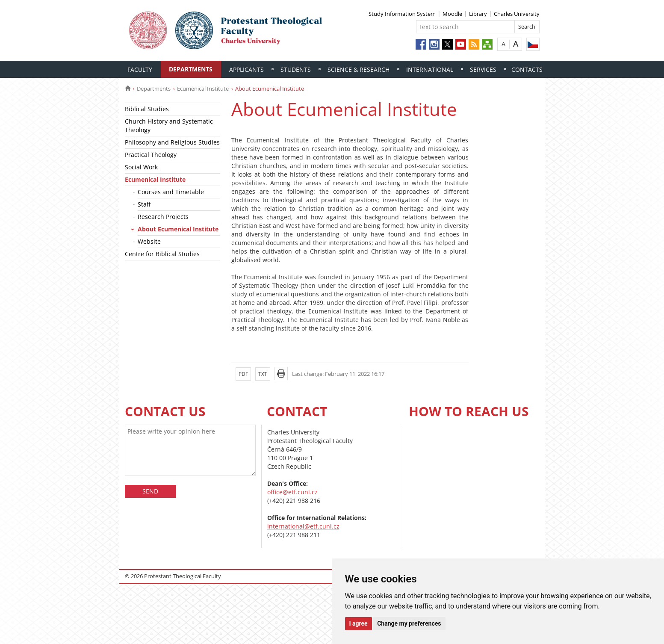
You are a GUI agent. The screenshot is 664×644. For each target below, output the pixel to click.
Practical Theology (151, 155)
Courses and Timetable (171, 192)
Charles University (517, 14)
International (430, 69)
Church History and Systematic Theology (169, 126)
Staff (144, 204)
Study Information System (402, 14)
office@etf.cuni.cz (292, 492)
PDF (243, 374)
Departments (191, 69)
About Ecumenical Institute (178, 229)
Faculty (140, 69)
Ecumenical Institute (203, 89)
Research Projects (163, 217)
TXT (263, 374)
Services (483, 69)
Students (296, 69)
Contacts (527, 69)
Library (478, 14)
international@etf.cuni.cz (303, 526)
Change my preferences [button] (409, 623)
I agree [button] (359, 623)
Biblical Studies (147, 109)
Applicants (246, 69)
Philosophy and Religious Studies (172, 142)
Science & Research (359, 69)
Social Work (141, 167)
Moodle (452, 14)
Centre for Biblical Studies (162, 254)
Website (149, 241)
